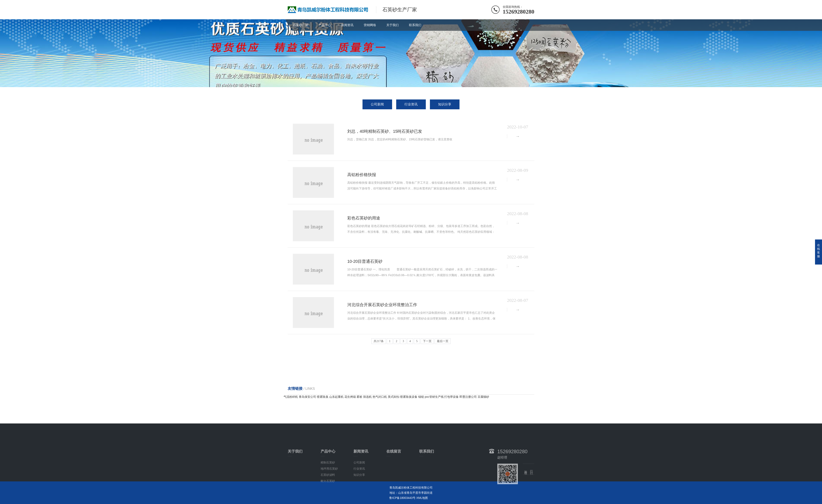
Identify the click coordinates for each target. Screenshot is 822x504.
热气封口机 (380, 397)
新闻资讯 (347, 25)
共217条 (379, 341)
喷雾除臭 (323, 397)
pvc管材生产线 (435, 397)
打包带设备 (452, 397)
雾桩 (360, 397)
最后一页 (443, 341)
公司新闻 (377, 104)
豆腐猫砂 (483, 397)
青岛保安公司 (308, 397)
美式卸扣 (394, 397)
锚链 (421, 397)
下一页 (427, 341)
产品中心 (325, 25)
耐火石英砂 (328, 500)
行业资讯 (411, 104)
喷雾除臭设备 (409, 397)
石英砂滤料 (328, 494)
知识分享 (445, 104)
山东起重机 (337, 397)
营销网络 (370, 25)
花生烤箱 (351, 397)
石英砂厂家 (301, 25)
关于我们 (393, 25)
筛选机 (368, 397)
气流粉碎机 (291, 397)
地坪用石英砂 (329, 488)
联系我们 (415, 25)
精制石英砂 (328, 482)
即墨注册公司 (469, 397)
